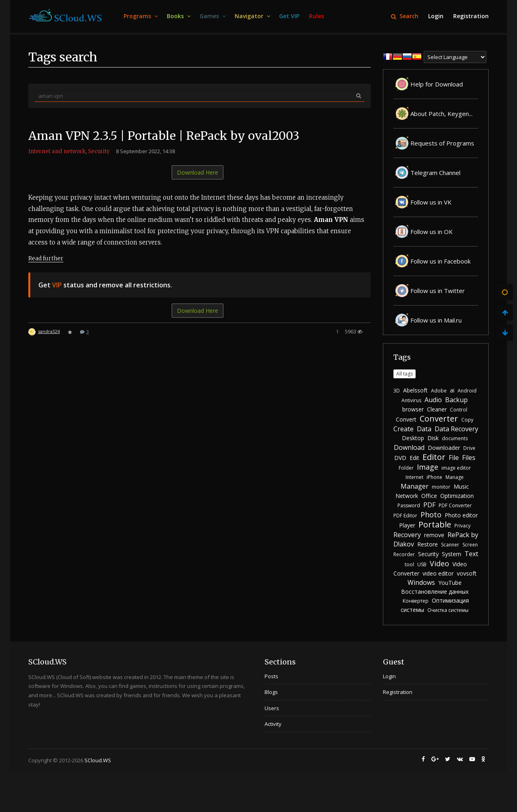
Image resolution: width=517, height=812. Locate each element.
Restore (428, 544)
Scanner (450, 545)
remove (434, 535)
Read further (46, 258)
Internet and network (57, 151)
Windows (421, 582)
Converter (439, 419)
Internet (414, 477)
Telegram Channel (427, 173)
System (452, 554)
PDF (429, 505)
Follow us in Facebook (432, 261)
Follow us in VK (422, 202)
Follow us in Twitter (429, 291)
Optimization (457, 496)
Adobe (439, 391)
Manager (415, 486)
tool (409, 564)
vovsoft (467, 573)
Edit (414, 458)
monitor (441, 487)
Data (424, 429)
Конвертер (416, 601)
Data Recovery (456, 429)
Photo (431, 515)
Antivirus (411, 400)
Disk (433, 438)
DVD (400, 458)
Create (404, 429)
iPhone (434, 477)
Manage (455, 477)
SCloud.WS (98, 760)
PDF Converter (455, 505)
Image (428, 467)
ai (452, 390)
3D (397, 391)
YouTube (450, 583)
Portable (435, 524)
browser (413, 409)
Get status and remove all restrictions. (105, 285)
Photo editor (461, 515)
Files (469, 458)
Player (407, 525)
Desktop (413, 438)
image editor (456, 468)
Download (409, 447)
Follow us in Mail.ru (428, 320)
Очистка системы (448, 610)
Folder (406, 468)
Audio (433, 400)
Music (461, 486)
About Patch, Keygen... (433, 114)
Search (405, 16)
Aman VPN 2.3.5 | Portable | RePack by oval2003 (169, 135)
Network (407, 496)
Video (439, 563)
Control (459, 410)
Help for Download (428, 84)
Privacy (462, 526)
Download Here (198, 172)
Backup (456, 400)
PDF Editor (405, 516)
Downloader (444, 448)
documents (455, 438)
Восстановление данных (435, 592)
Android (467, 391)
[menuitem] (140, 16)
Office (429, 496)
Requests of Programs (434, 143)
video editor (438, 573)
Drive (469, 448)
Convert (406, 419)
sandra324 (49, 331)
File (454, 458)
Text (471, 554)
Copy (467, 420)
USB (422, 564)
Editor (434, 457)
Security (99, 151)
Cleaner (437, 409)
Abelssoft (415, 390)
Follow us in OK (423, 232)
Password (409, 505)
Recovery (407, 535)
